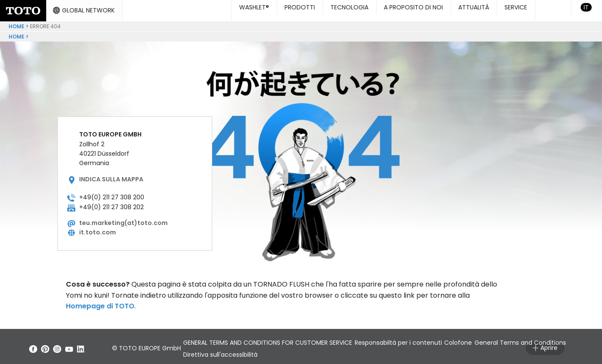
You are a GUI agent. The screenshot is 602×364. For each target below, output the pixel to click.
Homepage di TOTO (100, 303)
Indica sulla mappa (111, 176)
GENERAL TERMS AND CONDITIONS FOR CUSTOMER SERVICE (273, 339)
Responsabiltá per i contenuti (416, 339)
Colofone (489, 339)
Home (16, 23)
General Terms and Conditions (234, 351)
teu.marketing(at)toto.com (123, 219)
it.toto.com (98, 229)
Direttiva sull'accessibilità (332, 351)
